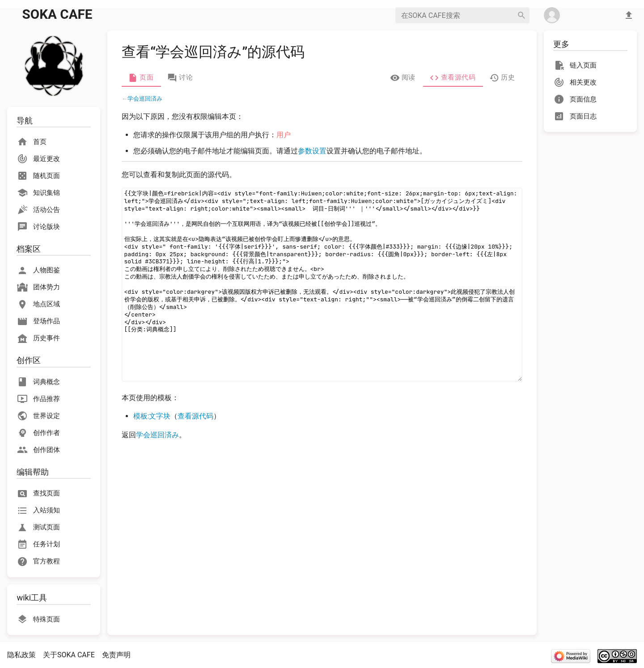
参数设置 (312, 151)
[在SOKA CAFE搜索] (454, 15)
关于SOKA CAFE (69, 655)
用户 (284, 135)
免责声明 (116, 655)
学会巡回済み (145, 99)
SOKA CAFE (57, 14)
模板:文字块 (152, 416)
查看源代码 (195, 416)
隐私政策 (21, 655)
